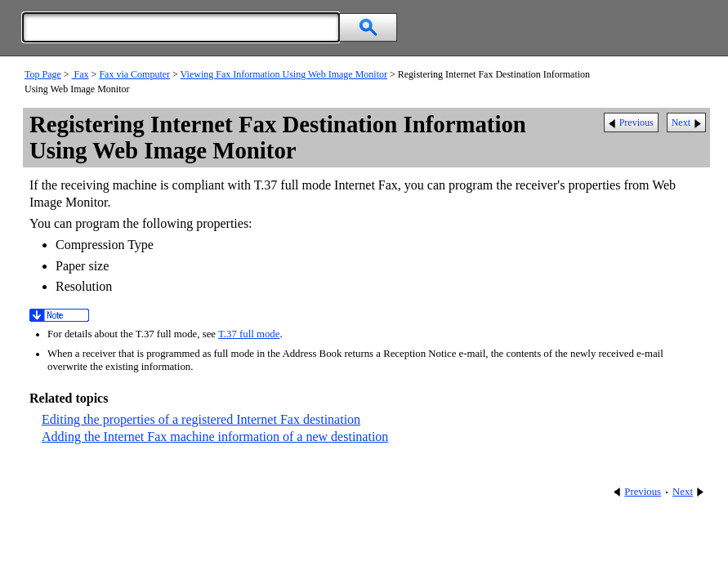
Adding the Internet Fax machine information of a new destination (215, 437)
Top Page (43, 74)
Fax (80, 74)
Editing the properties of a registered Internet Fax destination (201, 419)
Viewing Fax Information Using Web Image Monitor (284, 74)
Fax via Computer (134, 74)
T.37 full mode (249, 334)
